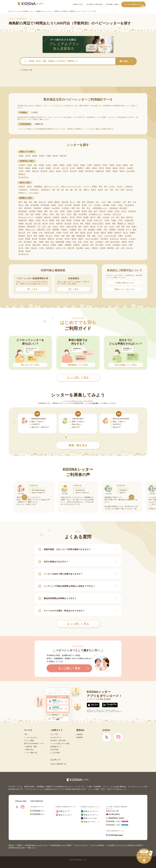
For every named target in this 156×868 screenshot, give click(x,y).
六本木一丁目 (61, 248)
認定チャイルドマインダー (71, 187)
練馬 (73, 236)
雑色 (80, 227)
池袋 (78, 202)
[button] (66, 437)
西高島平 (22, 236)
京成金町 (39, 217)
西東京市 (22, 174)
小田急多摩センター (100, 208)
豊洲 (134, 230)
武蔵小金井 (36, 245)
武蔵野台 (77, 245)
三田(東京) (99, 242)
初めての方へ (78, 4)
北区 (131, 165)
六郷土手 (34, 248)
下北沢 (120, 220)
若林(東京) (50, 248)
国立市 (52, 171)
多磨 (49, 230)
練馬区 (35, 168)
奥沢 (83, 208)
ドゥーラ (87, 187)
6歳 (80, 190)
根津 (68, 236)
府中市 (101, 168)
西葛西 (110, 233)
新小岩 (52, 224)
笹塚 (58, 220)
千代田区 (22, 165)
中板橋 (35, 233)
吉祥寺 (21, 214)
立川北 (112, 227)
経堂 (32, 214)
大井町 (113, 205)
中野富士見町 (49, 233)
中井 (29, 233)
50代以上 (130, 190)
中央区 (30, 165)
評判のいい (23, 193)
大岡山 (120, 205)
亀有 (90, 211)
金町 (56, 211)
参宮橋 (69, 220)
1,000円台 (129, 187)
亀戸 (95, 211)
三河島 (86, 242)
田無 (123, 227)
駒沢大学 (130, 217)
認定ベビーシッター (52, 187)
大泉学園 (106, 205)
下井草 (107, 220)
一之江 (103, 202)
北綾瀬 (110, 211)
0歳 (53, 190)
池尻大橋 (65, 202)
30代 (117, 190)
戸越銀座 (112, 230)
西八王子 (49, 236)
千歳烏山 (64, 230)
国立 (58, 214)
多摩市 (108, 171)
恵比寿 (84, 205)
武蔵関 (60, 245)
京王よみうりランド (26, 217)
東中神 (67, 239)
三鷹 (107, 242)
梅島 (27, 205)
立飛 (118, 227)
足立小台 (129, 248)
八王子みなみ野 (110, 236)
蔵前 (75, 214)
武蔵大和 (85, 245)
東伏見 (74, 239)
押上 (89, 208)
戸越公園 (121, 230)
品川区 (76, 165)
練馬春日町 (81, 236)
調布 (80, 230)
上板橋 (69, 211)
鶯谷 (129, 202)
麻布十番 (71, 248)
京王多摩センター (96, 214)
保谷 (52, 242)
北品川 (117, 211)
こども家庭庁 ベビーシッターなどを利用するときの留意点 (124, 845)
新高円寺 (60, 224)
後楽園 (86, 217)
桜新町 (52, 220)
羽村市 (122, 171)
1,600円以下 (23, 190)
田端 (128, 227)
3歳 (67, 190)
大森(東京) (37, 208)
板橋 (84, 202)
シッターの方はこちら (135, 5)
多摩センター (30, 230)
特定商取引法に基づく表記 (17, 848)
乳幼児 (100, 190)
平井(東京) (104, 239)
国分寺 (93, 217)
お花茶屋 (32, 211)
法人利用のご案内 (112, 4)
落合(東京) (123, 208)
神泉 (82, 224)
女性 (106, 187)
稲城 (109, 202)
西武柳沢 (22, 227)
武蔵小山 (46, 245)
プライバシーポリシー (81, 845)
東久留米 (42, 239)
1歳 (58, 190)
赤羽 (30, 202)
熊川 (63, 214)
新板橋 (21, 224)
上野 (124, 202)
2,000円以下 (34, 190)
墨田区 (62, 165)
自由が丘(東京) (98, 224)
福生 (35, 242)
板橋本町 (90, 202)
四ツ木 (21, 248)
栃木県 (28, 156)
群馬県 (35, 156)
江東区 (69, 165)
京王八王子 (117, 214)
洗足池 (55, 227)
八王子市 (65, 168)
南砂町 (124, 242)
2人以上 (112, 187)
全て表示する (24, 177)
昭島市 (108, 168)
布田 (20, 242)
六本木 (42, 248)
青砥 (25, 202)
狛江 (118, 217)
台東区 (55, 165)
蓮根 (94, 236)
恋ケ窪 (72, 217)
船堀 (47, 242)
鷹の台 (93, 227)
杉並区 (119, 165)
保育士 (30, 187)
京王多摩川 (83, 214)
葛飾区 (48, 168)
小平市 (21, 171)
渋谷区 (105, 165)
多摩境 (21, 230)
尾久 (78, 208)
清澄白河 (95, 248)
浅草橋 (50, 202)
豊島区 (126, 165)
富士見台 (124, 239)
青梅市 (95, 168)
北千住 (124, 211)
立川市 (72, 168)
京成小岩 (48, 217)
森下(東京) (100, 245)
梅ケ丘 (21, 205)
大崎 (20, 208)
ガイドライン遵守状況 (97, 845)
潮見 (83, 220)
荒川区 (21, 168)
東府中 (81, 239)
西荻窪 (103, 233)
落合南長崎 (23, 211)
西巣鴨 (132, 233)
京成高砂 (56, 217)
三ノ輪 (21, 245)
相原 (20, 202)
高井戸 (86, 227)
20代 (112, 190)
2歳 (62, 190)
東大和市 (73, 171)
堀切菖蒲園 (60, 242)
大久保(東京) (129, 205)
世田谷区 (97, 165)
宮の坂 (28, 245)
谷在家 (28, 251)
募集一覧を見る (83, 445)
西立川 (30, 236)
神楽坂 (40, 211)
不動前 (41, 242)
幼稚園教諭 (38, 187)
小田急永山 (113, 208)
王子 (90, 205)
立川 (106, 227)
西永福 (83, 233)
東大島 (35, 239)
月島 (85, 230)
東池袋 (28, 239)
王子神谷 (97, 205)
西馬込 (57, 236)
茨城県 (21, 156)
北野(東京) (132, 211)
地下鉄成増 (45, 205)
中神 (41, 233)
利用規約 (19, 845)
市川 (97, 202)
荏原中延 (77, 205)
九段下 (52, 214)
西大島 (96, 233)
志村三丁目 (98, 220)
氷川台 (21, 239)
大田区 (90, 165)
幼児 (106, 190)
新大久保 (37, 224)
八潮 (122, 248)
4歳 (71, 190)
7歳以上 (86, 190)
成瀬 (77, 233)
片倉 (51, 211)
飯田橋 (57, 202)
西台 (35, 236)
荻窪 (73, 208)
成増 (71, 233)
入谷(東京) (117, 202)
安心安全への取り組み (95, 4)
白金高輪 (80, 248)
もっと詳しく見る (82, 624)
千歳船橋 (73, 230)
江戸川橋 (68, 205)
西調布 (42, 236)
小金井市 (130, 168)
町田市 (122, 168)
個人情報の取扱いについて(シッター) (36, 845)
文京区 (48, 165)
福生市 (59, 171)
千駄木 (62, 227)
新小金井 (68, 224)
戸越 (105, 230)
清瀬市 (81, 171)
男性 (100, 187)
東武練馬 (92, 230)
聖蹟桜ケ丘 (122, 224)
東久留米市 (90, 171)
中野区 (112, 165)
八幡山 (120, 236)
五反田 (38, 220)
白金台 (87, 248)
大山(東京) (56, 208)
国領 (99, 217)
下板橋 (113, 220)
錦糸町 (38, 214)
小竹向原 (106, 217)
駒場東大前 (23, 220)
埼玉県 (42, 156)
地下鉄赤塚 (35, 205)
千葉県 (48, 156)
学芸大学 (102, 211)
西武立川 (131, 224)
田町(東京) (41, 230)
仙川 (44, 227)
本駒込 (69, 242)
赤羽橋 (103, 248)
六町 (117, 248)
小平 (113, 217)
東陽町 (99, 230)
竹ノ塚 (100, 227)
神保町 (108, 224)
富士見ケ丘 (114, 239)
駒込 (123, 217)
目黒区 (83, 165)
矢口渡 (108, 245)
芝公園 (90, 220)
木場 (27, 214)
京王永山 (108, 214)
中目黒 (65, 233)
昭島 (36, 202)
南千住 (131, 242)
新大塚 (45, 224)
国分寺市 (44, 171)
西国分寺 (118, 233)
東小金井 (60, 239)
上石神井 (77, 211)
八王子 (100, 236)
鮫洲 (63, 220)
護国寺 (31, 220)
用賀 (131, 245)
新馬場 (88, 224)
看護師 (94, 187)
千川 (39, 227)
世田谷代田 (31, 227)
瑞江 (92, 242)
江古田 (60, 205)
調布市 (115, 168)
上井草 (62, 211)
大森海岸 (47, 208)
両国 (27, 248)
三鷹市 (88, 168)
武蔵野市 (80, 168)
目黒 (92, 245)
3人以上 (120, 187)
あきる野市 (131, 171)
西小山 (126, 233)
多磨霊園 (56, 230)
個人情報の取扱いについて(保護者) (61, 845)
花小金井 (128, 236)
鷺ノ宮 (45, 220)
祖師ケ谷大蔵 (71, 227)
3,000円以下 (46, 190)
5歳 (76, 190)
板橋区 (28, 168)
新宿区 (42, 165)
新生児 (94, 190)
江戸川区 (56, 168)
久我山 (45, 214)
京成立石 (65, 217)
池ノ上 (72, 202)
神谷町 (84, 211)
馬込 (74, 242)
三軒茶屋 (77, 220)
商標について (32, 848)
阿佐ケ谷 (42, 202)
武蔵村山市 (100, 171)
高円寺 (79, 217)
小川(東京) (66, 208)
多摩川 (134, 227)
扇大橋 (21, 251)
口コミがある (34, 193)
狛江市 (65, 171)
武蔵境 (53, 245)
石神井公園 (129, 220)
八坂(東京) (116, 245)
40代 (123, 190)
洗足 (49, 227)
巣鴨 (114, 224)
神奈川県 (63, 156)
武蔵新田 (68, 245)
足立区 (42, 168)
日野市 (28, 171)
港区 (35, 165)
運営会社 (11, 845)
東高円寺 (51, 239)
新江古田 (29, 224)
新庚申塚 (110, 248)
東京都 (55, 156)
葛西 (46, 211)
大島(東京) (28, 208)
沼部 (63, 236)
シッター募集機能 (92, 403)
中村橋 (59, 233)
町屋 (80, 242)
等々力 (128, 230)
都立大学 (22, 233)
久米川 (69, 214)
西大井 (90, 233)
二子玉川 (132, 239)
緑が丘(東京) (115, 242)
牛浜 (135, 202)
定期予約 (22, 187)
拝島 (89, 236)
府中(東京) (28, 242)
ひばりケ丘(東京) (92, 239)
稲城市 (115, 171)
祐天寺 (125, 245)
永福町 (53, 205)
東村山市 (36, 171)
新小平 (76, 224)
